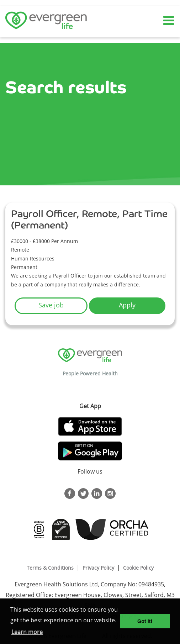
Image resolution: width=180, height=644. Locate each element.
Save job (51, 305)
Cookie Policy (138, 568)
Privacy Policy (98, 568)
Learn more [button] (27, 632)
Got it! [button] (145, 621)
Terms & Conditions (50, 568)
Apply (127, 305)
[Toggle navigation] (169, 21)
